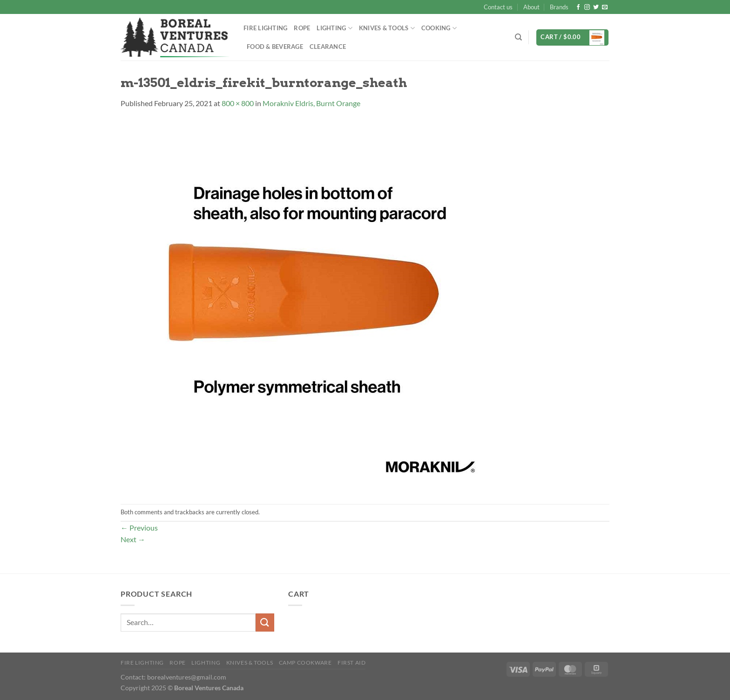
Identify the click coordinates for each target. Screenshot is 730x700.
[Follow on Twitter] (596, 7)
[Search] (518, 37)
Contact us (498, 7)
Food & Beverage (275, 47)
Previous (139, 528)
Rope (302, 28)
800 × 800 (238, 103)
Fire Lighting (265, 28)
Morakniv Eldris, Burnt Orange (311, 103)
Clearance (328, 47)
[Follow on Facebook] (578, 7)
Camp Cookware (305, 663)
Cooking (439, 28)
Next (133, 539)
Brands (559, 7)
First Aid (352, 663)
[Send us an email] (605, 7)
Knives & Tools (387, 28)
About (531, 7)
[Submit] (265, 623)
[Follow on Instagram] (587, 7)
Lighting (335, 28)
